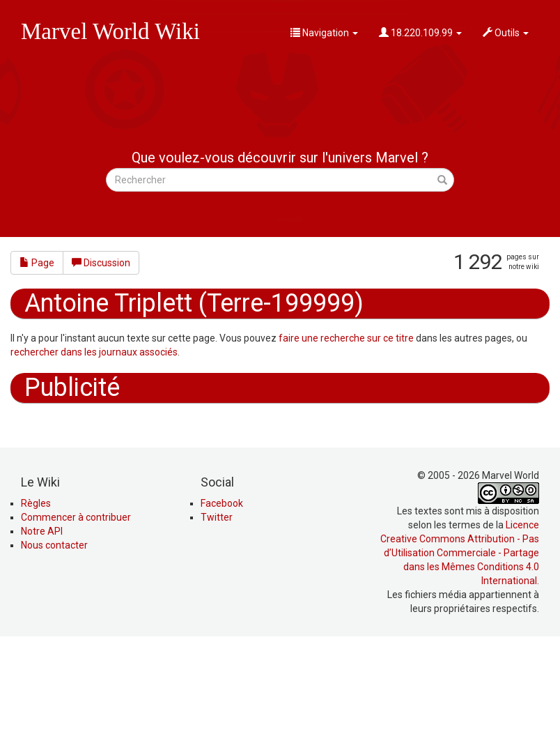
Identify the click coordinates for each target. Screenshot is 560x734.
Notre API (42, 625)
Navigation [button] (324, 33)
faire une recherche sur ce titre (346, 338)
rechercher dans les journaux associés (94, 352)
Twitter (217, 611)
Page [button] (37, 263)
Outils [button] (506, 33)
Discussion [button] (101, 263)
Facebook (222, 597)
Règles (36, 597)
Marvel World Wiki (110, 31)
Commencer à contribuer (76, 611)
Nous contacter (54, 639)
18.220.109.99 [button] (420, 33)
